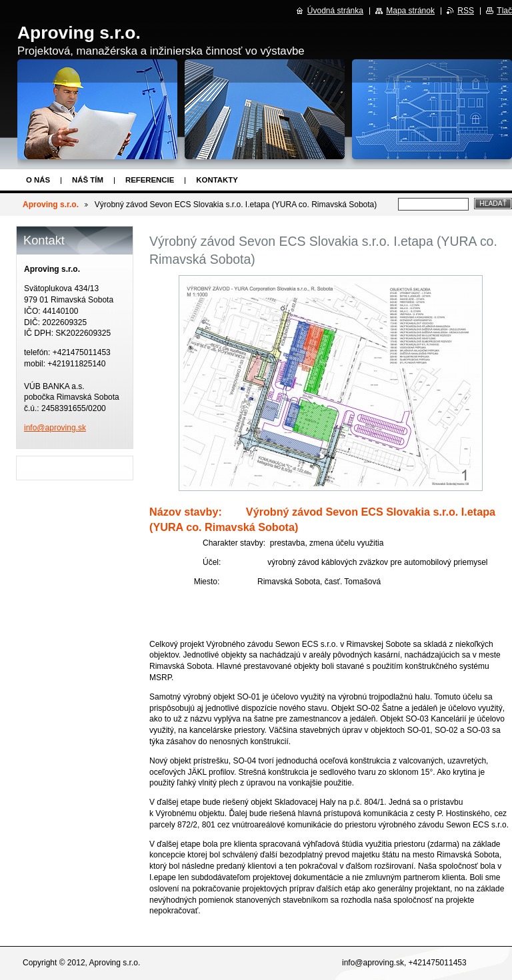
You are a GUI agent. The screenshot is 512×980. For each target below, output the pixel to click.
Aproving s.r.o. (51, 205)
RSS (466, 11)
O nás (38, 180)
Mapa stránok (410, 11)
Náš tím (88, 180)
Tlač (504, 11)
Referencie (150, 180)
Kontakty (217, 180)
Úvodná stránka (335, 11)
